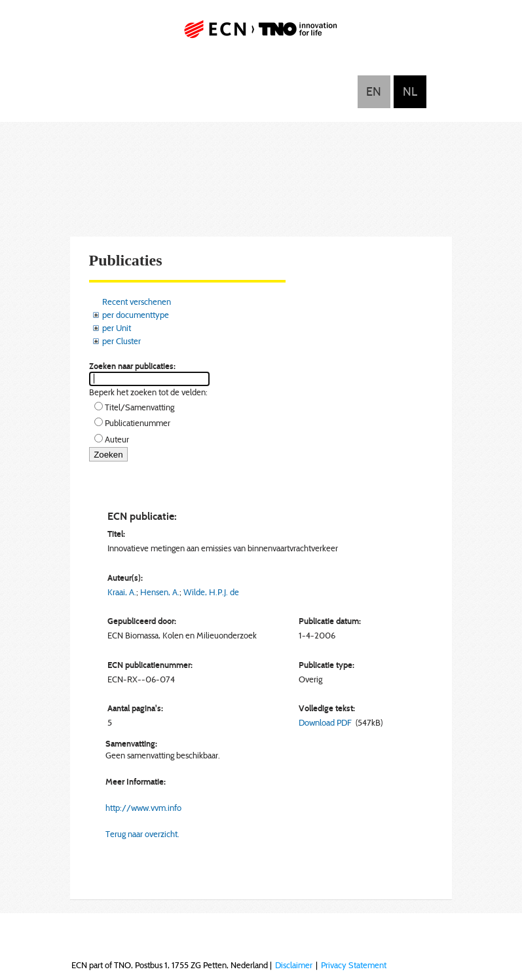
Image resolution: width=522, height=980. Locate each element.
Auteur (117, 439)
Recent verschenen (137, 302)
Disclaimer (294, 965)
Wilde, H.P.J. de (211, 592)
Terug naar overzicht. (142, 834)
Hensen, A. (160, 592)
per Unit (117, 328)
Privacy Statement (354, 965)
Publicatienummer (138, 423)
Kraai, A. (122, 592)
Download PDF (325, 722)
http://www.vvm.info (143, 808)
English (374, 92)
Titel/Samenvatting (140, 407)
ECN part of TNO (261, 34)
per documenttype (136, 315)
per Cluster (121, 341)
